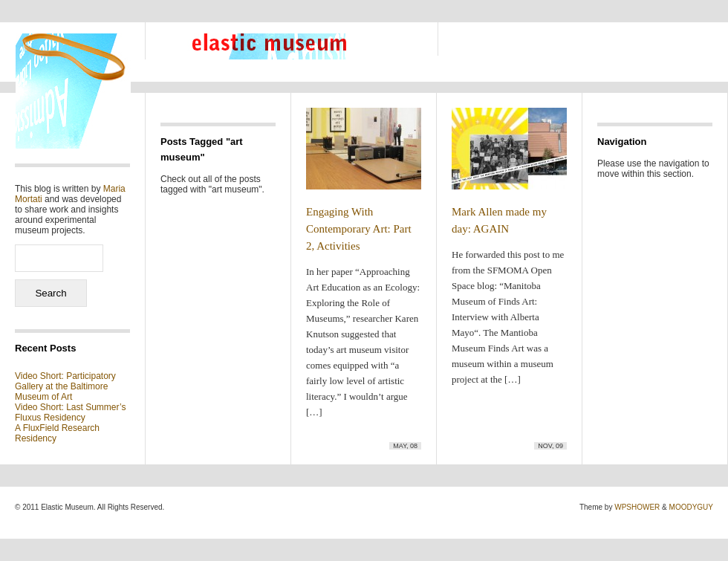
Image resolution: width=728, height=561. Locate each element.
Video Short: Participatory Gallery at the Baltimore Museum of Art (65, 386)
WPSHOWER (637, 507)
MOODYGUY (691, 507)
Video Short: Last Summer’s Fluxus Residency (70, 412)
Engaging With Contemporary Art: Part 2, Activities (359, 229)
